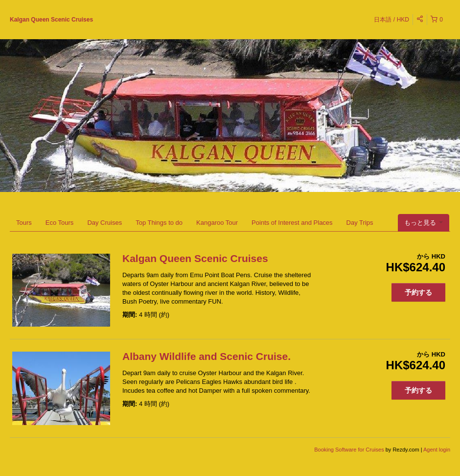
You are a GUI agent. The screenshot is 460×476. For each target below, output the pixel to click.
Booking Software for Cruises (350, 450)
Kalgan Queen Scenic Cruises (51, 20)
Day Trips (360, 223)
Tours (24, 223)
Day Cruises (104, 223)
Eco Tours (60, 223)
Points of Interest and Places (292, 223)
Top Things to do (159, 223)
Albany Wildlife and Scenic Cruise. (207, 356)
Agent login (437, 450)
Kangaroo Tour (217, 223)
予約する (418, 292)
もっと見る (424, 223)
